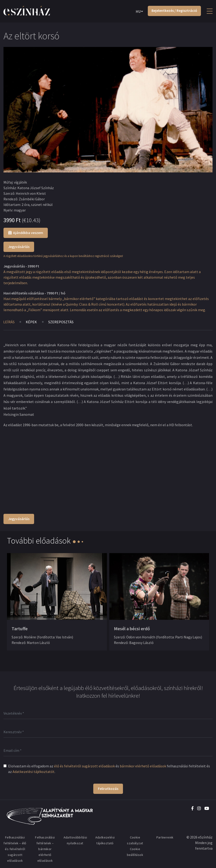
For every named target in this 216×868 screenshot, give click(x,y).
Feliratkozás (108, 789)
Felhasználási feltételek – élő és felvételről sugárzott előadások (15, 849)
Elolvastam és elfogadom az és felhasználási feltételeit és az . (109, 769)
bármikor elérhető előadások (143, 766)
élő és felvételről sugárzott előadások (84, 766)
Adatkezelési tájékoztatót (34, 772)
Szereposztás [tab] (61, 322)
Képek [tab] (32, 322)
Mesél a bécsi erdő (132, 629)
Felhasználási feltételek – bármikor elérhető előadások (45, 849)
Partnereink (165, 837)
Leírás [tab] (9, 322)
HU (138, 11)
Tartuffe (20, 629)
